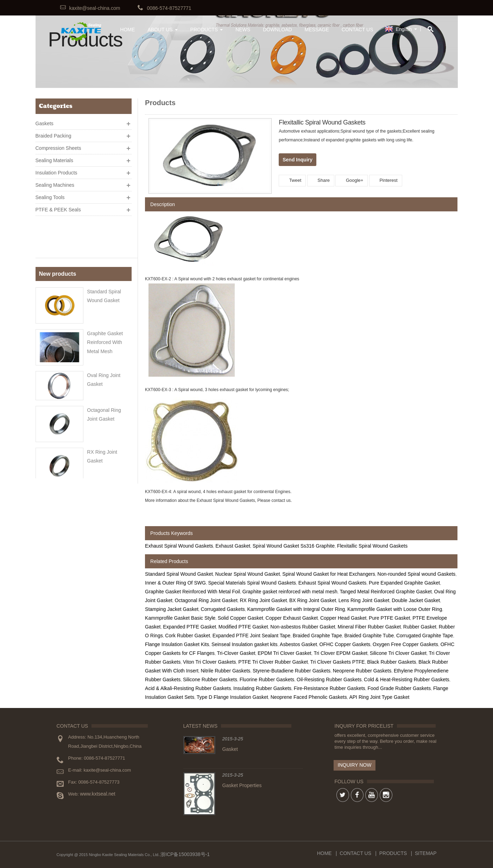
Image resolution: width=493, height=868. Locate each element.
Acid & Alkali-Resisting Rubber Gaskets (188, 688)
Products (207, 30)
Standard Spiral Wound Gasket (179, 574)
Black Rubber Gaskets (391, 662)
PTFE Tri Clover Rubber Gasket (273, 662)
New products (58, 234)
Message (317, 30)
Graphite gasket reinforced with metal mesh (105, 300)
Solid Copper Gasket (241, 618)
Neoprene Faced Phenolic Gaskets (309, 697)
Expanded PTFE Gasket (189, 627)
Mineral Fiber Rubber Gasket (369, 627)
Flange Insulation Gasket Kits (177, 644)
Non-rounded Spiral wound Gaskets (417, 574)
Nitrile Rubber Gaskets (225, 671)
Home (324, 853)
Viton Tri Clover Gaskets (210, 662)
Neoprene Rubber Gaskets (362, 671)
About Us (162, 30)
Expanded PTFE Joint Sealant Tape (252, 636)
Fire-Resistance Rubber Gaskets (330, 688)
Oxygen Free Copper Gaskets (405, 644)
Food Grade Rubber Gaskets (399, 688)
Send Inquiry (298, 160)
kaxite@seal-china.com (95, 8)
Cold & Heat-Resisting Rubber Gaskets (407, 679)
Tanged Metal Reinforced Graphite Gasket (385, 592)
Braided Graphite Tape (317, 636)
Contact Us (358, 30)
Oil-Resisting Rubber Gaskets (329, 679)
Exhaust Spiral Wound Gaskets (179, 546)
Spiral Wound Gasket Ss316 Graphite (294, 546)
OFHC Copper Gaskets (345, 644)
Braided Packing (53, 133)
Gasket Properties (242, 785)
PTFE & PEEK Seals (58, 207)
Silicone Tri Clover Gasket (398, 653)
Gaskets (45, 121)
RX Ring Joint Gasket (263, 600)
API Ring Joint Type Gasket (379, 697)
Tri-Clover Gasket (236, 653)
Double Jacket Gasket (416, 600)
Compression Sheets (58, 145)
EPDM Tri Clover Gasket (284, 653)
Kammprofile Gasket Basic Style (180, 618)
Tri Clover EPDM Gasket (340, 653)
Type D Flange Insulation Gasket (232, 697)
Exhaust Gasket (233, 546)
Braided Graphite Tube (369, 636)
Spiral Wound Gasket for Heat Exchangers (329, 574)
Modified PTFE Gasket (243, 627)
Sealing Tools (50, 194)
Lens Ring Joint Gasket (364, 600)
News (243, 30)
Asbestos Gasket (298, 644)
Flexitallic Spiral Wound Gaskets (372, 546)
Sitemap (426, 853)
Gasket (230, 749)
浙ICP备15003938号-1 (185, 854)
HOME (127, 30)
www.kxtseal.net (97, 794)
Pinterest (386, 180)
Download (277, 30)
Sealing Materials (54, 158)
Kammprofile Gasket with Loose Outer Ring (395, 609)
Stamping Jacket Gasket (172, 609)
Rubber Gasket (420, 627)
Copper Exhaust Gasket (292, 618)
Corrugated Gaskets (223, 609)
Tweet (292, 180)
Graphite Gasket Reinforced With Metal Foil (192, 592)
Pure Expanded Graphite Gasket (404, 583)
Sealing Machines (55, 182)
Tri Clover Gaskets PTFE (338, 662)
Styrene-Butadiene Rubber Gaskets (292, 671)
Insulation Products (56, 170)
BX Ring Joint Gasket (313, 600)
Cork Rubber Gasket (188, 636)
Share (321, 180)
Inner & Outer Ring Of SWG (175, 583)
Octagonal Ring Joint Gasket (206, 600)
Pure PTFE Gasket (389, 618)
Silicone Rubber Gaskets (210, 679)
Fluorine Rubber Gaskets (267, 679)
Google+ (352, 180)
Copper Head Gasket (343, 618)
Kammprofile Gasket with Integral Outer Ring (296, 609)
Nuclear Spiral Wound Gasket (248, 574)
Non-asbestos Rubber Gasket (303, 627)
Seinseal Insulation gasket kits (245, 644)
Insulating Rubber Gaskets (262, 688)
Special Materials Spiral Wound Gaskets (252, 583)
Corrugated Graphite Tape (425, 636)
